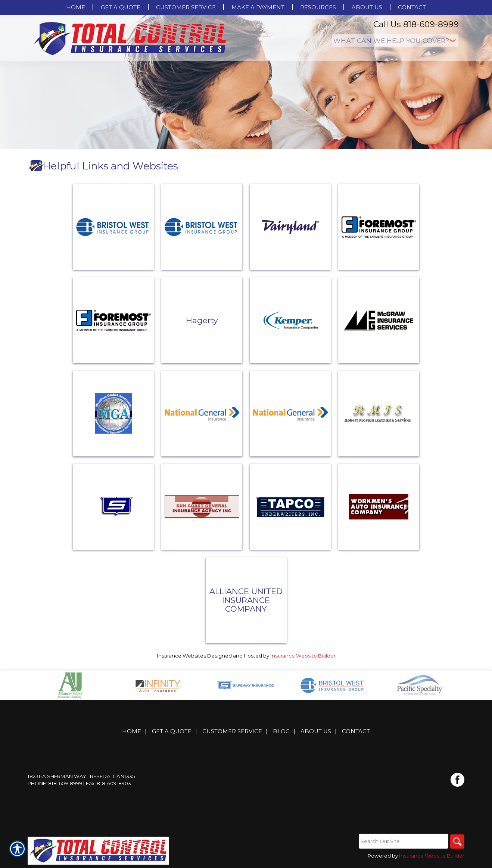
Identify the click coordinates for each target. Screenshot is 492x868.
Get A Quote (172, 732)
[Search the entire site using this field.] (403, 842)
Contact (356, 732)
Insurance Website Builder (303, 656)
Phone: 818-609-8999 (55, 784)
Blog (281, 732)
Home (132, 732)
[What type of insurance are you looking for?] (395, 40)
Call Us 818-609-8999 (416, 24)
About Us (316, 732)
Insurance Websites (181, 656)
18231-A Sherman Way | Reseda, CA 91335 (81, 777)
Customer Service (232, 732)
